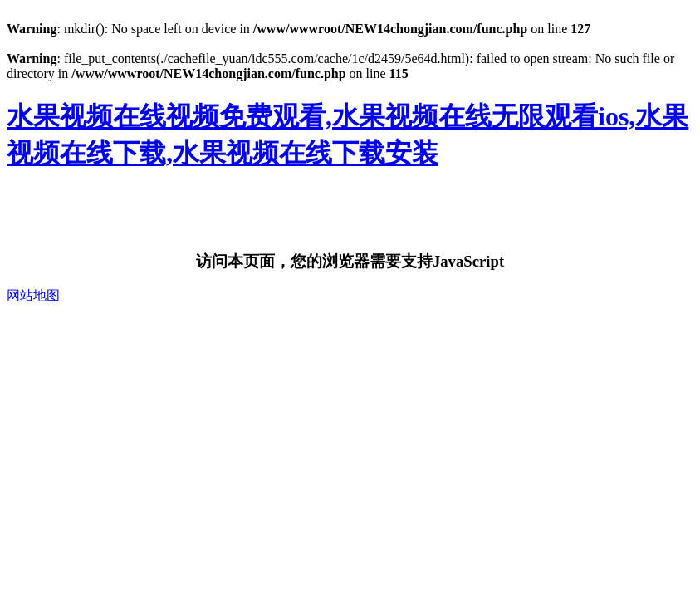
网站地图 (33, 295)
